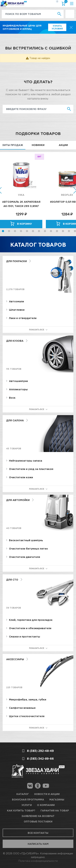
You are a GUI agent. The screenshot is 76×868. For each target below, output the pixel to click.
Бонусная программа (28, 799)
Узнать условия (57, 27)
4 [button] (21, 231)
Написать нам (38, 844)
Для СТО (12, 580)
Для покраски (16, 261)
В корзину (25, 224)
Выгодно (70, 12)
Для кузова (15, 341)
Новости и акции (47, 794)
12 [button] (69, 231)
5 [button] (27, 231)
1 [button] (3, 231)
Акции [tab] (63, 145)
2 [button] (9, 231)
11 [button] (63, 231)
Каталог (23, 794)
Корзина (65, 2)
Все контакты (38, 833)
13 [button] (75, 231)
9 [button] (51, 231)
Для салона (15, 420)
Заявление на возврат (38, 816)
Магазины (57, 799)
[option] (23, 190)
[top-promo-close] (71, 27)
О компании (46, 805)
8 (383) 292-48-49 (40, 751)
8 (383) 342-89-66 (40, 759)
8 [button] (45, 231)
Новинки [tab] (38, 145)
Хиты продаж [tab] (13, 145)
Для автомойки (18, 500)
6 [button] (33, 231)
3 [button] (15, 231)
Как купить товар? (21, 810)
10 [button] (57, 231)
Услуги (27, 805)
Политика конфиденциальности (38, 861)
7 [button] (39, 231)
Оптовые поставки (38, 821)
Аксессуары (15, 659)
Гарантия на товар (55, 810)
